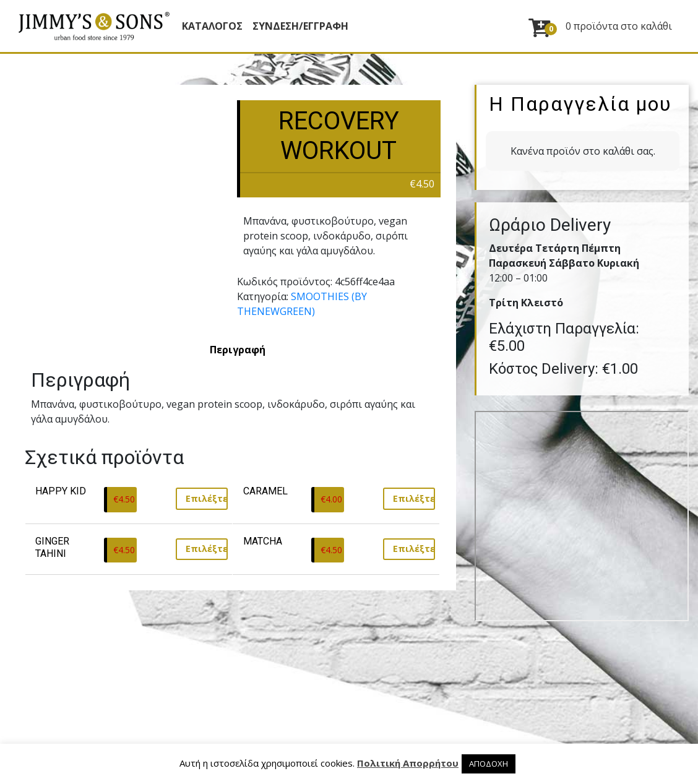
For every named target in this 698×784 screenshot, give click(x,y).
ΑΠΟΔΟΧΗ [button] (489, 764)
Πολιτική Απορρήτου (408, 763)
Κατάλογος (212, 26)
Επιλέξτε (206, 498)
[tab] (238, 350)
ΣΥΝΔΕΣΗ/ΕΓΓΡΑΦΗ (300, 26)
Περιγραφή (238, 350)
